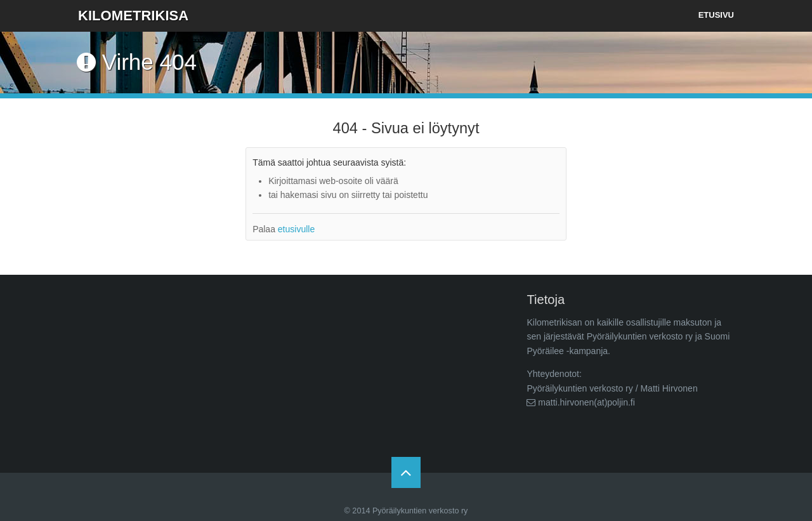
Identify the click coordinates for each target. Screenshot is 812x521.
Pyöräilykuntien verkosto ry (420, 511)
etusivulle (296, 229)
